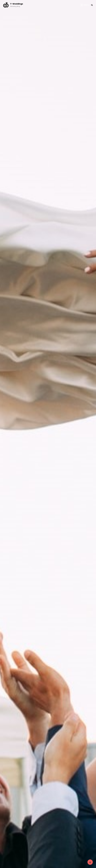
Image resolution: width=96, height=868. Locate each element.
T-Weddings (17, 4)
